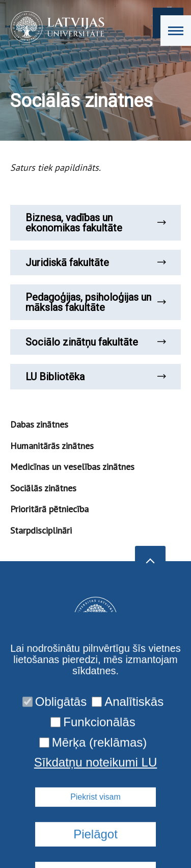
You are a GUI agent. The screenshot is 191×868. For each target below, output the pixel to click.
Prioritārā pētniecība (49, 509)
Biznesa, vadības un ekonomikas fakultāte (95, 223)
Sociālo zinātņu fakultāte (95, 342)
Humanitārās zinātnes (52, 446)
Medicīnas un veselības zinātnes (72, 467)
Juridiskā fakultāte (95, 262)
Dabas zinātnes (39, 424)
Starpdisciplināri (41, 530)
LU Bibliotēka (95, 377)
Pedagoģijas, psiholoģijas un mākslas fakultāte (95, 302)
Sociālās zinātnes (43, 488)
